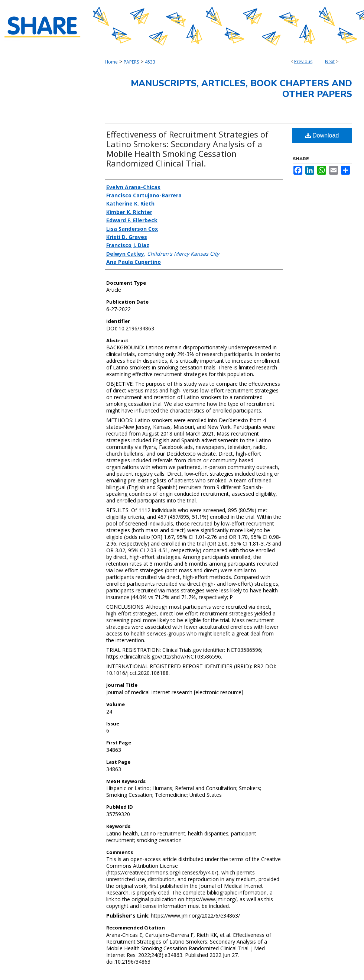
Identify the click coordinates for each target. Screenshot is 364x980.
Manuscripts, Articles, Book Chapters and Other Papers (241, 89)
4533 (150, 62)
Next (330, 62)
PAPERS (131, 62)
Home (111, 62)
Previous (303, 62)
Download (322, 135)
